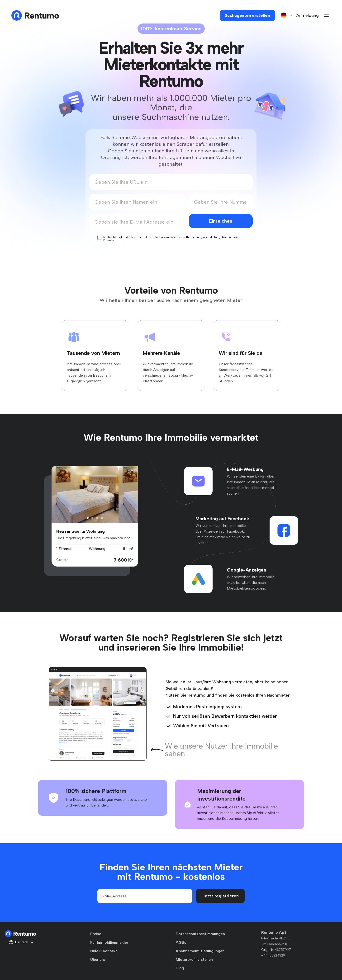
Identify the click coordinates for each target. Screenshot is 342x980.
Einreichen (221, 221)
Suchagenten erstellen (247, 15)
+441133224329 (273, 955)
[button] (88, 518)
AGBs (181, 942)
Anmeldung (308, 15)
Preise (96, 934)
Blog (180, 968)
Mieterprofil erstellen (194, 959)
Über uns (98, 959)
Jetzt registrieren (221, 896)
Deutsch (21, 942)
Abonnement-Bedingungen (200, 951)
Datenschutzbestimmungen (200, 934)
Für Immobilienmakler (109, 942)
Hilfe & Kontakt (104, 951)
